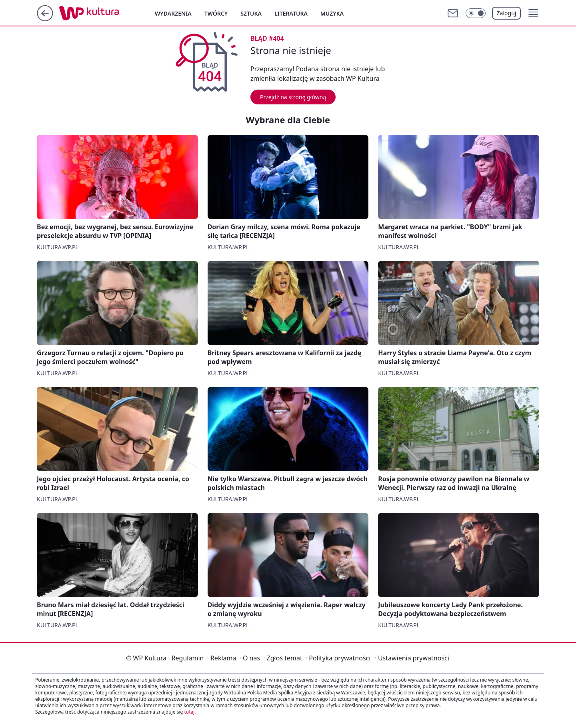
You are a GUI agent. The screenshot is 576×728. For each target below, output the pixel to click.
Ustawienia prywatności (412, 658)
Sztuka (251, 13)
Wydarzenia (173, 13)
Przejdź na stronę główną (293, 97)
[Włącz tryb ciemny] (476, 13)
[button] (533, 13)
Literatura (291, 13)
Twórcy (216, 13)
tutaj (189, 712)
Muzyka (332, 13)
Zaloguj (507, 13)
